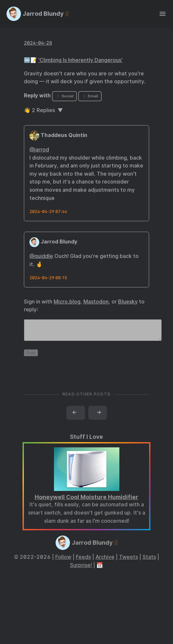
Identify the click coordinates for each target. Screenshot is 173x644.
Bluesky (128, 302)
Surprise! (81, 569)
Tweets (129, 561)
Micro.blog (67, 302)
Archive (105, 561)
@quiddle (41, 256)
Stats (149, 561)
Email (90, 96)
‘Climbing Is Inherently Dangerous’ (80, 60)
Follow (63, 561)
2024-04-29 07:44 (48, 212)
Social (65, 96)
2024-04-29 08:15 (48, 278)
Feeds (83, 561)
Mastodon (96, 302)
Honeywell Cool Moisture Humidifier (86, 501)
